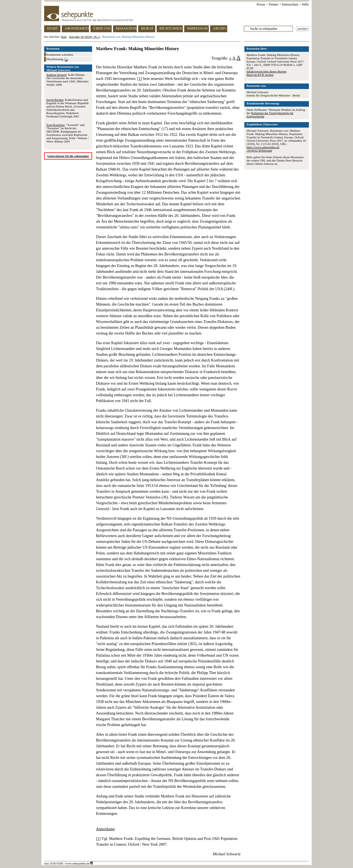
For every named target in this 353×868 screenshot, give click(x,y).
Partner (274, 4)
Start (64, 37)
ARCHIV (220, 28)
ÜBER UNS (102, 28)
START (52, 28)
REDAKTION (126, 28)
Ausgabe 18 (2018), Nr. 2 (84, 37)
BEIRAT (147, 28)
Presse (261, 4)
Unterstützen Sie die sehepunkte (68, 156)
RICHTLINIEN (171, 28)
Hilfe (305, 4)
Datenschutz (290, 4)
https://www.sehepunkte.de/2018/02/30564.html (263, 149)
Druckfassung (57, 60)
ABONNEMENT (77, 28)
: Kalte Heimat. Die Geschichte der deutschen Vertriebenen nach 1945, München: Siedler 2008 (68, 80)
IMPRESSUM (197, 28)
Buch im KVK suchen (260, 75)
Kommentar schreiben (60, 55)
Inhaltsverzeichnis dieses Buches (267, 71)
